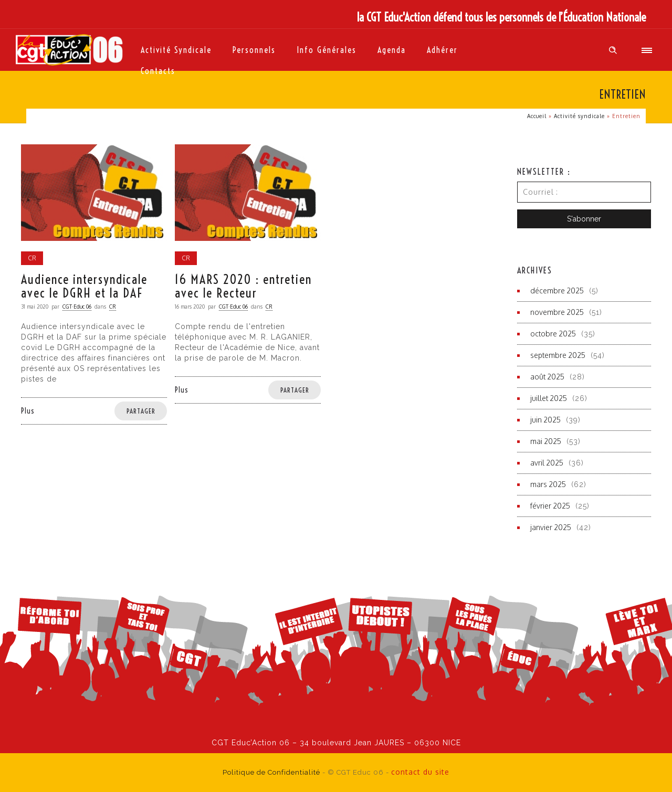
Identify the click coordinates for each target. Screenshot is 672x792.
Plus (28, 411)
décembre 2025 (557, 291)
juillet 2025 (549, 398)
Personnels (254, 50)
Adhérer (442, 50)
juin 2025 (545, 420)
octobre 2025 (553, 334)
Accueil (537, 116)
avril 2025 (547, 463)
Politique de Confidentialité (271, 772)
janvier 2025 (551, 527)
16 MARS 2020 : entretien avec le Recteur (243, 286)
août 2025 (547, 377)
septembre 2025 (558, 355)
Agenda (392, 50)
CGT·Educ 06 (77, 307)
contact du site (420, 772)
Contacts (158, 71)
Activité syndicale (176, 50)
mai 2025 (546, 441)
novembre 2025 (557, 312)
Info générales (327, 50)
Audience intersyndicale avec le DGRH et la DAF (84, 286)
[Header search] (613, 50)
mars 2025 (548, 484)
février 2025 (550, 506)
